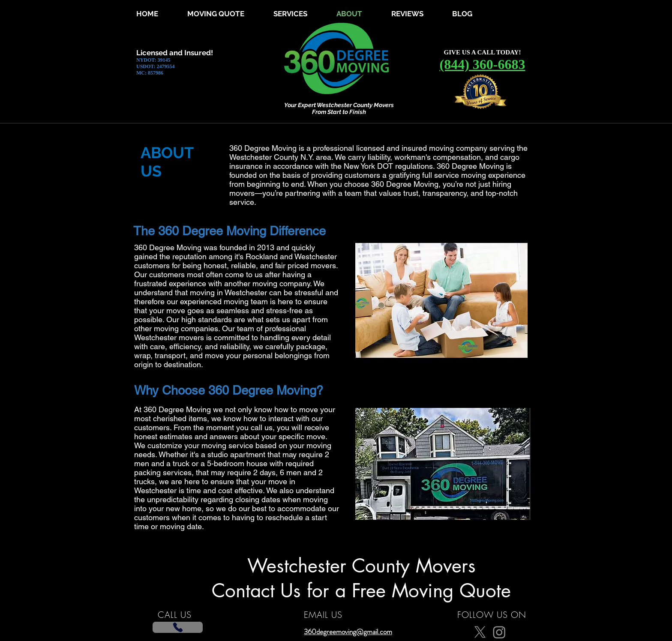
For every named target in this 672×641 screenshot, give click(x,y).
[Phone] (178, 627)
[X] (480, 632)
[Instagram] (499, 632)
